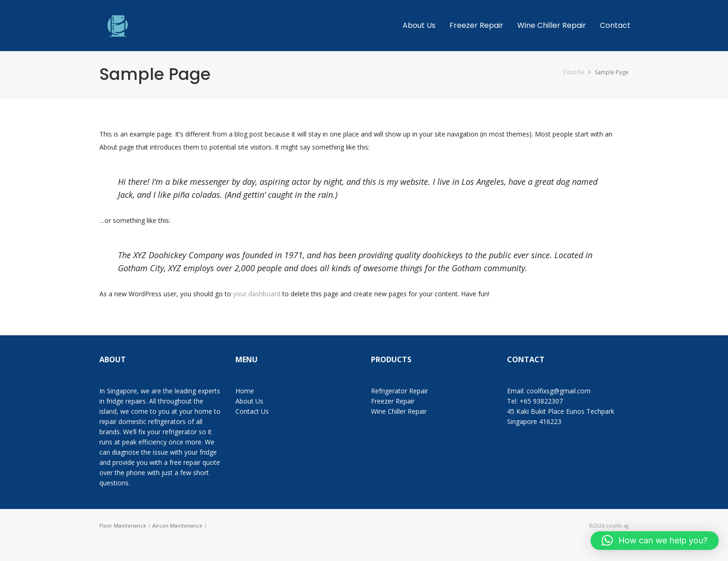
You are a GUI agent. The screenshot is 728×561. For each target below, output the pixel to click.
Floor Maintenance (123, 525)
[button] (655, 541)
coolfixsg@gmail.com (559, 391)
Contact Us (252, 411)
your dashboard (257, 294)
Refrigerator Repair (400, 391)
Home (245, 391)
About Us (249, 401)
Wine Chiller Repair (399, 411)
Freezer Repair (393, 401)
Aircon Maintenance (177, 525)
